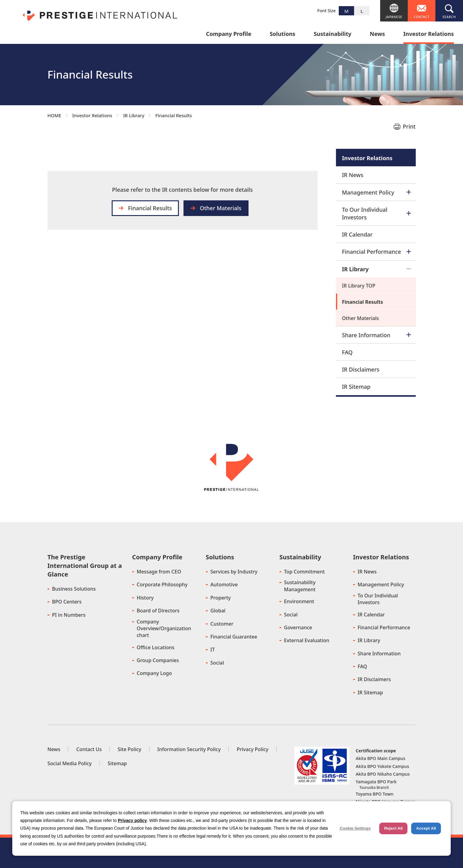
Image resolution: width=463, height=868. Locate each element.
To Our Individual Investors (376, 213)
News (377, 34)
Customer (222, 624)
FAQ (347, 352)
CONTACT (422, 17)
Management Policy (376, 192)
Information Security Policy (189, 749)
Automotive (224, 584)
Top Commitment (305, 572)
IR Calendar (357, 234)
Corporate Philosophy (162, 584)
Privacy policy (132, 820)
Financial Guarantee (234, 637)
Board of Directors (158, 611)
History (145, 598)
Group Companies (158, 660)
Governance (298, 627)
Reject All (393, 828)
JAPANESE (394, 17)
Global (218, 611)
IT (213, 650)
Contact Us (89, 749)
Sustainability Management (300, 586)
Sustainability (332, 34)
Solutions (282, 34)
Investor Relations (429, 34)
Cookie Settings (355, 828)
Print (409, 126)
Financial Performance (376, 252)
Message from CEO (159, 572)
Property (221, 598)
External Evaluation (307, 640)
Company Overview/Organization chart (164, 629)
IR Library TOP (359, 286)
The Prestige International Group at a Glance (85, 566)
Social (217, 663)
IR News (353, 175)
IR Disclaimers (361, 369)
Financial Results (363, 302)
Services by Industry (234, 572)
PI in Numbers (69, 615)
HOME (54, 115)
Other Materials (220, 208)
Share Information (376, 335)
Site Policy (129, 749)
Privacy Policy (252, 749)
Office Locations (156, 647)
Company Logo (154, 673)
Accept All (426, 828)
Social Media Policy (70, 763)
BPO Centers (67, 602)
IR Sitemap (356, 387)
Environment (299, 601)
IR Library (134, 115)
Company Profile (229, 34)
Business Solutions (74, 589)
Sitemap (117, 763)
